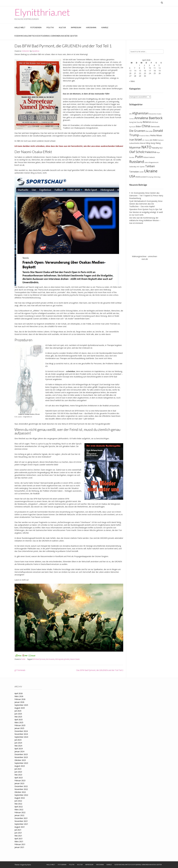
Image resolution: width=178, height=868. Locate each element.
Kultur (62, 27)
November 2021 (21, 821)
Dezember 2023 (21, 754)
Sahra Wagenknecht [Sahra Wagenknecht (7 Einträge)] (151, 162)
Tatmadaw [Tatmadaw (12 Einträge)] (134, 172)
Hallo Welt (20, 27)
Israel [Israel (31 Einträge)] (138, 140)
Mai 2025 (18, 717)
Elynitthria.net (42, 12)
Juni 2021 (18, 833)
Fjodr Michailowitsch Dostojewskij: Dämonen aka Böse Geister (46, 36)
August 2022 (20, 798)
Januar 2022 (19, 815)
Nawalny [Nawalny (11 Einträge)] (155, 148)
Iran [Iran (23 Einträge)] (132, 140)
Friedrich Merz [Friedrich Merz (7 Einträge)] (144, 136)
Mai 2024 (18, 746)
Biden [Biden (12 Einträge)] (138, 127)
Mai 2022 (18, 804)
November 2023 (21, 757)
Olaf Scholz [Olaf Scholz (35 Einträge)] (137, 152)
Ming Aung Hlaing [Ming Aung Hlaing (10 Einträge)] (153, 143)
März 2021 (19, 841)
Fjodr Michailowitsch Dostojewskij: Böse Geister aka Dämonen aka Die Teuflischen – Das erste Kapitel (146, 204)
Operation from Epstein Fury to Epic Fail (146, 209)
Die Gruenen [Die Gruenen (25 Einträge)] (137, 131)
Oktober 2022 (20, 792)
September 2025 (21, 705)
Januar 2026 (19, 702)
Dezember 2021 (21, 818)
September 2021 (21, 824)
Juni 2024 (18, 743)
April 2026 (19, 693)
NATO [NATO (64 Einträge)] (146, 147)
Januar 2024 (19, 751)
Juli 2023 (18, 769)
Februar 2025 (20, 725)
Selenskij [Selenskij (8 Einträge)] (133, 167)
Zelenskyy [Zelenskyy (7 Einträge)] (157, 177)
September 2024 (21, 737)
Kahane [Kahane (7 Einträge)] (161, 140)
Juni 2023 (18, 772)
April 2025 (19, 720)
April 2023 (19, 778)
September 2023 (21, 763)
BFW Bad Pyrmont (39, 659)
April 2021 (19, 839)
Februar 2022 (20, 812)
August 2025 (20, 708)
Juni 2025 (18, 714)
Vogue (22, 865)
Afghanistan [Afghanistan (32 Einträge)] (140, 113)
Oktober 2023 (20, 760)
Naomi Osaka (75, 659)
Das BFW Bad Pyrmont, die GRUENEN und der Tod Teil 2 (100, 670)
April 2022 (19, 807)
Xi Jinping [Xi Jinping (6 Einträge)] (150, 177)
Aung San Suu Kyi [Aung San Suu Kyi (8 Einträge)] (136, 122)
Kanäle (105, 27)
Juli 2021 (18, 830)
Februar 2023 (20, 780)
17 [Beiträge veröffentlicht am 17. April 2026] (150, 71)
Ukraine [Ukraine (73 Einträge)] (151, 171)
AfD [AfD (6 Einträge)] (130, 114)
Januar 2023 (19, 783)
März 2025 (19, 722)
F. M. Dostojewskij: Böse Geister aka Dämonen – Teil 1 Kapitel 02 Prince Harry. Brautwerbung (146, 196)
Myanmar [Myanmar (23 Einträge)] (135, 147)
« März (132, 81)
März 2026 (19, 696)
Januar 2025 (19, 728)
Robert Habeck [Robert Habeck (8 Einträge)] (149, 157)
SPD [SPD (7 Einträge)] (138, 167)
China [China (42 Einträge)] (146, 126)
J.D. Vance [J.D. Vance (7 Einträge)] (146, 140)
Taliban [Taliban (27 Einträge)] (150, 166)
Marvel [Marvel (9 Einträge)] (143, 143)
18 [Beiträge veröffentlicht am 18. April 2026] (155, 71)
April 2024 (19, 749)
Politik (50, 27)
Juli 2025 (18, 711)
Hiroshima (91, 27)
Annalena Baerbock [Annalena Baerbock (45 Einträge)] (148, 118)
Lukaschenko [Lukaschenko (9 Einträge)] (134, 143)
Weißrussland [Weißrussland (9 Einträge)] (141, 177)
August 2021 (20, 827)
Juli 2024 (18, 740)
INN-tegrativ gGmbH (62, 659)
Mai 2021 (18, 836)
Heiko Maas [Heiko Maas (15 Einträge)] (156, 135)
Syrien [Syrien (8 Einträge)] (142, 167)
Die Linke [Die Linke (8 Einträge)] (149, 131)
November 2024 (21, 734)
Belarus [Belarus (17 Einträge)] (147, 122)
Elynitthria (36, 51)
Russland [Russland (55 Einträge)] (137, 162)
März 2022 (19, 810)
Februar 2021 (20, 844)
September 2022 (21, 795)
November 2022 (21, 789)
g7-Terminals (20, 670)
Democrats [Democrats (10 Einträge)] (155, 127)
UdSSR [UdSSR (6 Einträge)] (141, 172)
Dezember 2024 (21, 731)
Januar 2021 (19, 847)
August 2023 (20, 766)
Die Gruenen (50, 659)
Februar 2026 (20, 699)
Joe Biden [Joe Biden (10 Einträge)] (154, 140)
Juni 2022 (18, 801)
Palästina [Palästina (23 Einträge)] (150, 152)
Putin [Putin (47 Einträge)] (139, 157)
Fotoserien (36, 27)
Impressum (76, 27)
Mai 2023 (18, 775)
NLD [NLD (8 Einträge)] (161, 148)
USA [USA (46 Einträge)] (132, 176)
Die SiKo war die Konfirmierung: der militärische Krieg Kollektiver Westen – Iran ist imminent (145, 220)
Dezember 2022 (21, 786)
